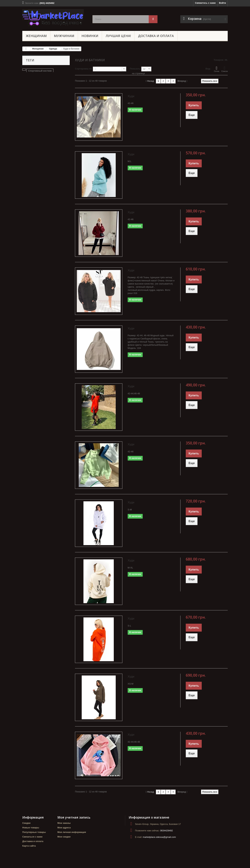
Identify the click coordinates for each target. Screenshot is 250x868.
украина (29, 87)
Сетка (216, 69)
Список (224, 69)
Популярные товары (34, 832)
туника (60, 87)
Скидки (26, 823)
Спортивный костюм (40, 71)
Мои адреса (64, 828)
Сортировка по (83, 69)
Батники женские (50, 81)
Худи (131, 96)
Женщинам (36, 36)
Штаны (28, 81)
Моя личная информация (72, 832)
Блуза (56, 76)
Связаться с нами (32, 837)
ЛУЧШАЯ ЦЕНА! (118, 36)
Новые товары (31, 828)
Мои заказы (64, 823)
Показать (135, 69)
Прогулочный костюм (36, 76)
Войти (222, 3)
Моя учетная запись (74, 817)
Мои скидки (64, 837)
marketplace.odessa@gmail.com (159, 837)
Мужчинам (64, 36)
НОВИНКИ (90, 36)
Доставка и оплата (156, 36)
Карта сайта (29, 846)
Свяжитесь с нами (205, 3)
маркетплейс (45, 87)
